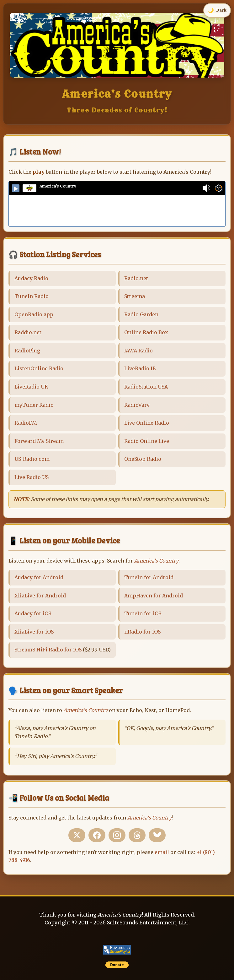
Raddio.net (28, 332)
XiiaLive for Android (40, 596)
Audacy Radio (31, 278)
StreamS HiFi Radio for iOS (48, 650)
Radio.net (136, 278)
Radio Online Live (147, 441)
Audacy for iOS (33, 613)
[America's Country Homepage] (117, 76)
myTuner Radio (34, 405)
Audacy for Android (39, 577)
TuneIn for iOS (143, 613)
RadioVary (137, 405)
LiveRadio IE (140, 368)
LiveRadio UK (31, 387)
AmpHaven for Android (154, 596)
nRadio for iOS (142, 632)
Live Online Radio (147, 423)
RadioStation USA (146, 387)
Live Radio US (32, 477)
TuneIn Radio (32, 296)
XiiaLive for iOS (34, 632)
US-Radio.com (32, 459)
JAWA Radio (138, 351)
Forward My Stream (39, 441)
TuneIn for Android (149, 577)
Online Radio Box (146, 332)
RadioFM (26, 423)
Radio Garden (141, 314)
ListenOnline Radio (39, 368)
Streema (135, 296)
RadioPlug (27, 351)
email (162, 852)
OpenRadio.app (34, 314)
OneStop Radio (143, 459)
